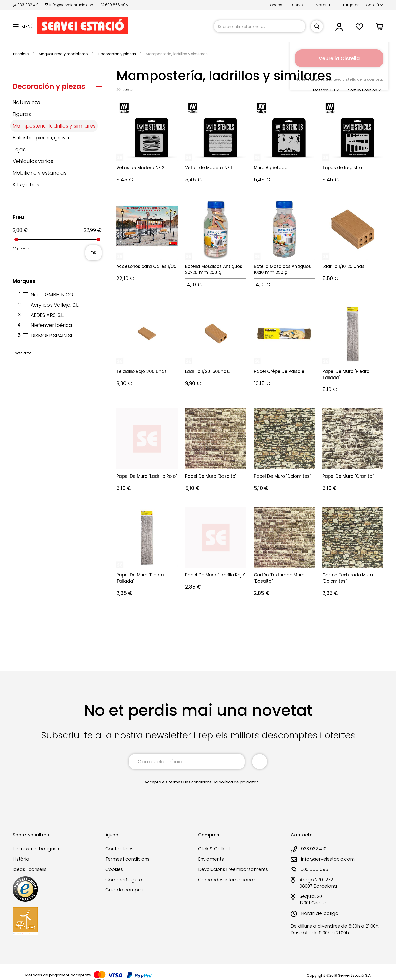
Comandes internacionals (227, 880)
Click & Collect (214, 849)
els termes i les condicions (187, 782)
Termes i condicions (127, 859)
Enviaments (211, 859)
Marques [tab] (24, 281)
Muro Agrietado (271, 168)
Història (21, 859)
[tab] (57, 88)
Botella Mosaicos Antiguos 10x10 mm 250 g (282, 269)
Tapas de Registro (342, 168)
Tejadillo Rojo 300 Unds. (142, 371)
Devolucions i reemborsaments (233, 869)
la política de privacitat (236, 782)
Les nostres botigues (36, 849)
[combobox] (260, 26)
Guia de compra (124, 890)
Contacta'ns (119, 849)
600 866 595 (114, 5)
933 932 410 (26, 5)
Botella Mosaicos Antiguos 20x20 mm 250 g (214, 269)
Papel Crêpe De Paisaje (279, 371)
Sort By (355, 90)
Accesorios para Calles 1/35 (146, 266)
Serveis (299, 5)
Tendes (275, 5)
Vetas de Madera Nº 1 (208, 168)
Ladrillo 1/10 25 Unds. (344, 266)
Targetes (351, 5)
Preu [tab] (18, 217)
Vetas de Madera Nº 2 (140, 168)
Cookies (114, 869)
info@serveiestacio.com (70, 5)
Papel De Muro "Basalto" (211, 476)
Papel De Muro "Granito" (348, 476)
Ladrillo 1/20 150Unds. (207, 371)
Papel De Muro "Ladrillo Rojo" (147, 476)
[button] (375, 5)
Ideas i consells (30, 869)
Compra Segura (124, 880)
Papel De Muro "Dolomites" (282, 476)
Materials (324, 5)
